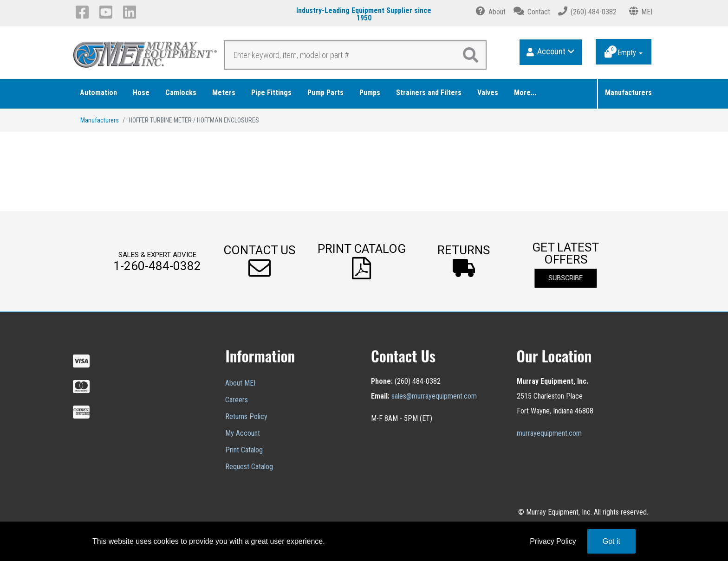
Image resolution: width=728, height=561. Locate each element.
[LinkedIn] (131, 12)
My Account (243, 433)
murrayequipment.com (549, 433)
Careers (237, 400)
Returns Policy (246, 416)
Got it (611, 541)
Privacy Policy (553, 541)
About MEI (240, 383)
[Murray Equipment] (146, 58)
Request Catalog (249, 467)
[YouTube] (107, 12)
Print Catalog (244, 450)
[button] (260, 261)
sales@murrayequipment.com (434, 396)
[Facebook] (84, 12)
